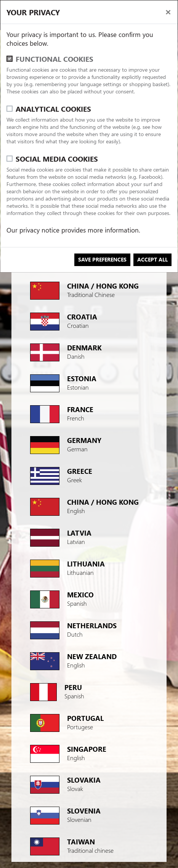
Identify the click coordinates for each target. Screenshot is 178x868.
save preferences (102, 259)
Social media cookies (57, 159)
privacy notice (39, 230)
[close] (168, 11)
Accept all (152, 259)
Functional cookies (55, 59)
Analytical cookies (53, 109)
